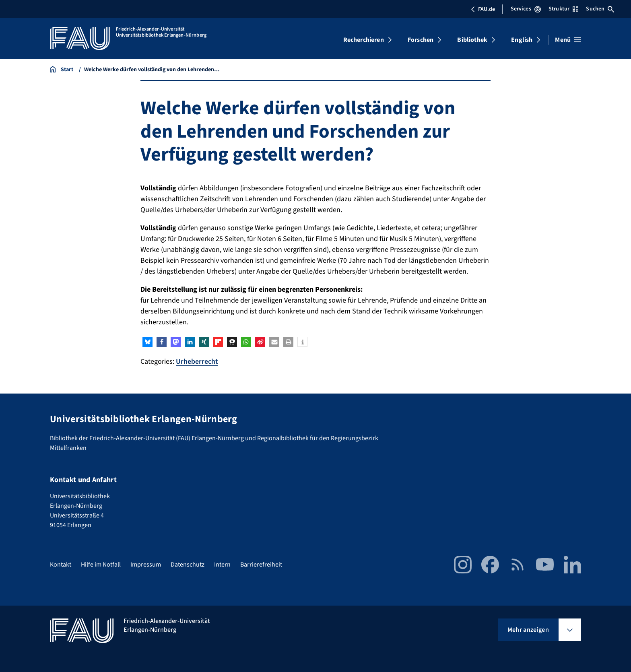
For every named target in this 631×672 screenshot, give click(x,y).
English (522, 40)
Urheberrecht (197, 362)
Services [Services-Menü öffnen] (526, 9)
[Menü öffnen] (568, 40)
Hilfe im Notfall (101, 564)
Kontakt (61, 564)
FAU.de (483, 9)
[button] (147, 342)
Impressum (146, 564)
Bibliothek (472, 40)
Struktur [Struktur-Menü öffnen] (563, 9)
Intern (222, 564)
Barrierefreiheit (261, 564)
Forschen (421, 40)
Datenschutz (188, 564)
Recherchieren (364, 40)
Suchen (600, 9)
